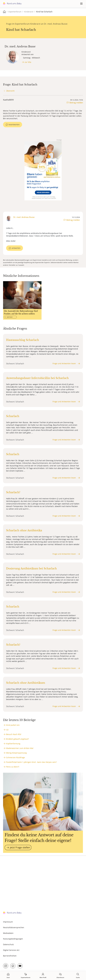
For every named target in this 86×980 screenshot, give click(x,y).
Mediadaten (8, 933)
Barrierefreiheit (10, 956)
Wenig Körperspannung (16, 753)
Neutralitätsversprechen (14, 927)
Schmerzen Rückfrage (16, 757)
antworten (16, 248)
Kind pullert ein (13, 725)
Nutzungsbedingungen (13, 939)
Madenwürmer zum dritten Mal (20, 748)
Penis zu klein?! (13, 767)
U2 (7, 730)
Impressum (8, 922)
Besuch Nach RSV (14, 734)
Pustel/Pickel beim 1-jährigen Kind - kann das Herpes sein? (31, 762)
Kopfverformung (13, 744)
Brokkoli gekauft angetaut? (17, 739)
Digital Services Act (11, 950)
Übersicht (10, 91)
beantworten (14, 124)
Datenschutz (8, 944)
